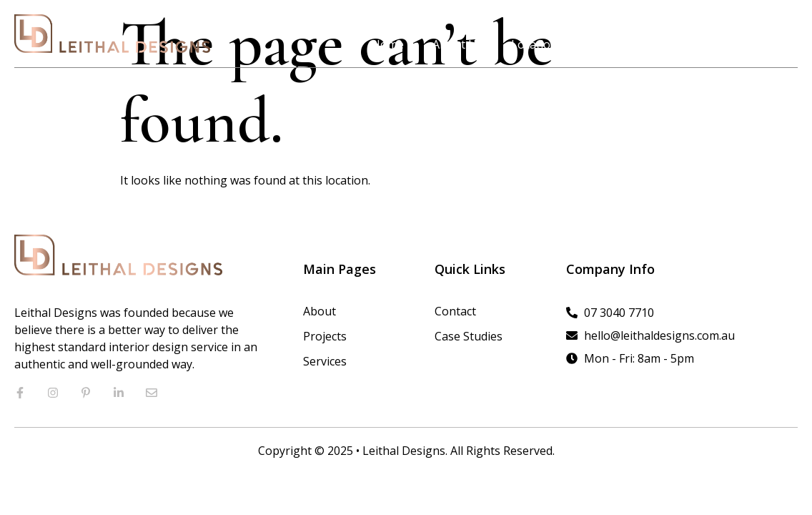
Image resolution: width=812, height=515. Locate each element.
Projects (608, 44)
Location (534, 44)
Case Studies (469, 336)
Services (680, 44)
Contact (751, 44)
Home (388, 44)
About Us (457, 44)
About (320, 311)
